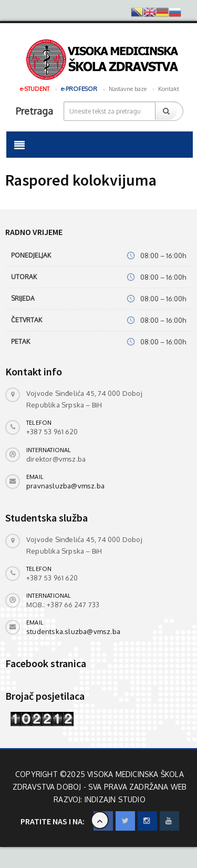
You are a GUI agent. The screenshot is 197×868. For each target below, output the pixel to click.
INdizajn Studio (115, 799)
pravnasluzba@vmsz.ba (65, 486)
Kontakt (169, 89)
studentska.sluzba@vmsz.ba (73, 631)
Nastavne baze (128, 89)
